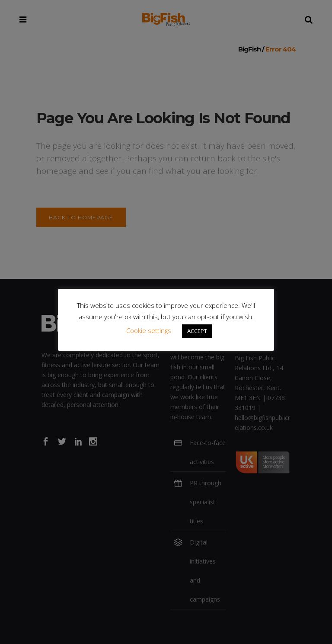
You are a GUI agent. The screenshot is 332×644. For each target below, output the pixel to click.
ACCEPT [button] (197, 331)
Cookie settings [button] (149, 330)
